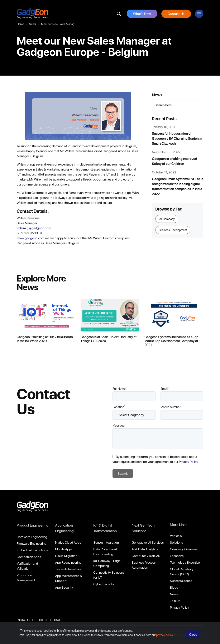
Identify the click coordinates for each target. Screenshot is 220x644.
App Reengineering (68, 562)
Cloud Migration (66, 556)
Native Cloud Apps (68, 542)
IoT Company (167, 219)
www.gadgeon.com (31, 238)
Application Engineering (64, 528)
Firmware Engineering (32, 543)
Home (20, 24)
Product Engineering (33, 525)
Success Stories (181, 581)
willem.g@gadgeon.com (35, 228)
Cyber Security (104, 584)
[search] (119, 14)
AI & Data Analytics (145, 549)
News (33, 24)
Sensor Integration (106, 542)
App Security (64, 587)
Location (119, 407)
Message (119, 425)
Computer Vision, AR (146, 556)
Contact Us (176, 14)
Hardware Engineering (32, 537)
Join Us (175, 601)
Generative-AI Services (148, 542)
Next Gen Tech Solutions (143, 528)
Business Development (173, 230)
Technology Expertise (185, 562)
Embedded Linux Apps (32, 550)
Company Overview (184, 549)
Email (165, 388)
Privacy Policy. (189, 462)
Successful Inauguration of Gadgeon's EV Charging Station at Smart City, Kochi (177, 138)
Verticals (176, 536)
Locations (177, 556)
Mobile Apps (64, 549)
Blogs (174, 587)
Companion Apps (29, 557)
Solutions (176, 542)
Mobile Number (171, 407)
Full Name (120, 388)
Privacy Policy (180, 607)
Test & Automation (68, 569)
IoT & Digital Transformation (105, 528)
